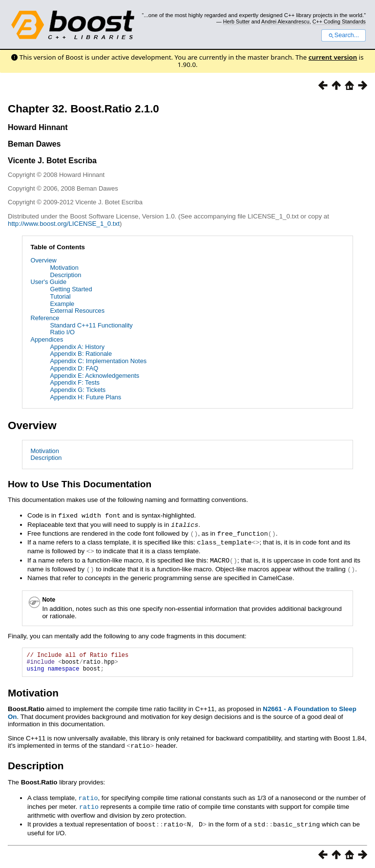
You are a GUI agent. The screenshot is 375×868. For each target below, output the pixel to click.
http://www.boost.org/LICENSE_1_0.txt (64, 224)
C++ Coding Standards (339, 22)
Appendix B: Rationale (81, 354)
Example (62, 304)
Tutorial (60, 296)
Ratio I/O (62, 332)
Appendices (47, 339)
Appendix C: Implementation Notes (98, 361)
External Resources (77, 311)
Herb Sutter (237, 22)
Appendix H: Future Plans (85, 397)
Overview (43, 260)
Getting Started (71, 289)
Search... (344, 35)
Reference (45, 318)
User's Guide (48, 282)
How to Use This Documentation (80, 484)
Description (65, 275)
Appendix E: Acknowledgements (94, 376)
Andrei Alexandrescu (285, 22)
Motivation (64, 268)
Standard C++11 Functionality (91, 325)
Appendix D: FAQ (74, 368)
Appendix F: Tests (74, 382)
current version (333, 57)
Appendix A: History (77, 347)
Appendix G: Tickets (78, 390)
